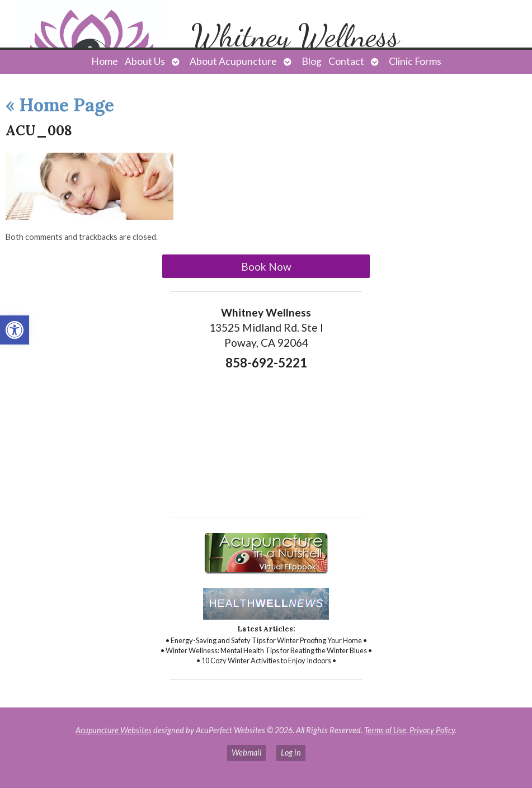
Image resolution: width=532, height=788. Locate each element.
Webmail (246, 752)
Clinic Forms (415, 61)
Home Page (60, 105)
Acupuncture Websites (114, 730)
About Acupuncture (233, 61)
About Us (145, 61)
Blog (312, 61)
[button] (15, 330)
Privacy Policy (432, 730)
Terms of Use (385, 730)
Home (105, 61)
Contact (346, 61)
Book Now (266, 266)
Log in (291, 752)
